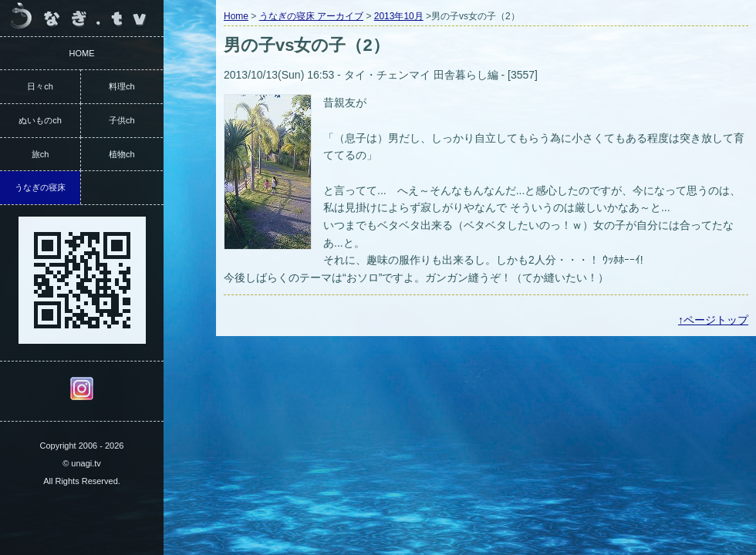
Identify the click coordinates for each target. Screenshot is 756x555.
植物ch (122, 154)
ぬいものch (40, 120)
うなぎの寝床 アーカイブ (311, 16)
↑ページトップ (713, 320)
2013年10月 (399, 16)
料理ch (122, 86)
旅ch (40, 154)
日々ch (40, 86)
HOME (82, 53)
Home (236, 16)
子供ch (122, 120)
